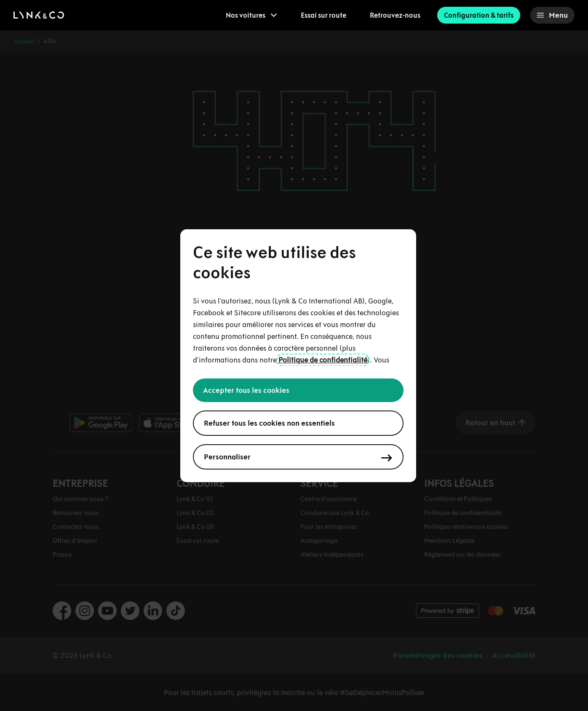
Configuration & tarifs (479, 15)
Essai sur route (323, 15)
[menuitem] (251, 15)
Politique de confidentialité (323, 360)
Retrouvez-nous (395, 15)
